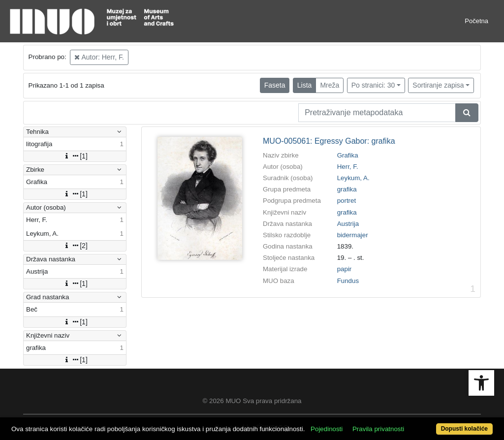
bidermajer (353, 235)
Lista (305, 85)
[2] (75, 246)
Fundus (348, 281)
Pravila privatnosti (378, 429)
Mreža (330, 85)
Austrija (348, 224)
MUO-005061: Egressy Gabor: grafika (329, 141)
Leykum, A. (353, 178)
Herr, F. (348, 167)
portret (347, 201)
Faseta (275, 85)
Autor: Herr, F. (99, 57)
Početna (476, 21)
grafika (347, 189)
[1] (75, 156)
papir (345, 269)
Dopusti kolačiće (464, 429)
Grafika (348, 155)
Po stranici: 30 (373, 85)
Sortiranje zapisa (438, 85)
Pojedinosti (327, 429)
